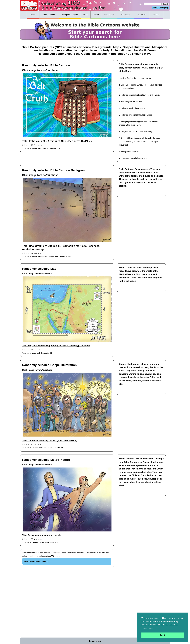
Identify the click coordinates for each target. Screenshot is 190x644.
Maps (86, 15)
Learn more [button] (147, 628)
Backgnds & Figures (70, 15)
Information (125, 15)
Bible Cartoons (49, 15)
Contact (156, 15)
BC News (142, 15)
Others (96, 15)
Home (33, 15)
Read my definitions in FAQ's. (37, 561)
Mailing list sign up (161, 8)
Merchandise (109, 15)
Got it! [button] (163, 635)
